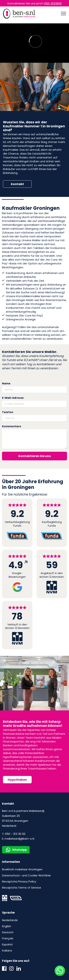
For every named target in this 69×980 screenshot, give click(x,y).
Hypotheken (17, 780)
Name (6, 384)
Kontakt (17, 184)
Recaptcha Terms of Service (22, 888)
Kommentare (12, 426)
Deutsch (8, 932)
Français (8, 938)
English (7, 926)
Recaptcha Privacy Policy (19, 881)
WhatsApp (16, 850)
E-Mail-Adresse (13, 398)
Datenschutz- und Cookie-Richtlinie (26, 875)
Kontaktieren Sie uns (35, 456)
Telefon (8, 412)
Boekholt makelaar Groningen (22, 869)
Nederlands (10, 920)
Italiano (7, 950)
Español (7, 944)
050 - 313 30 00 (15, 834)
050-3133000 (53, 3)
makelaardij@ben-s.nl (19, 839)
